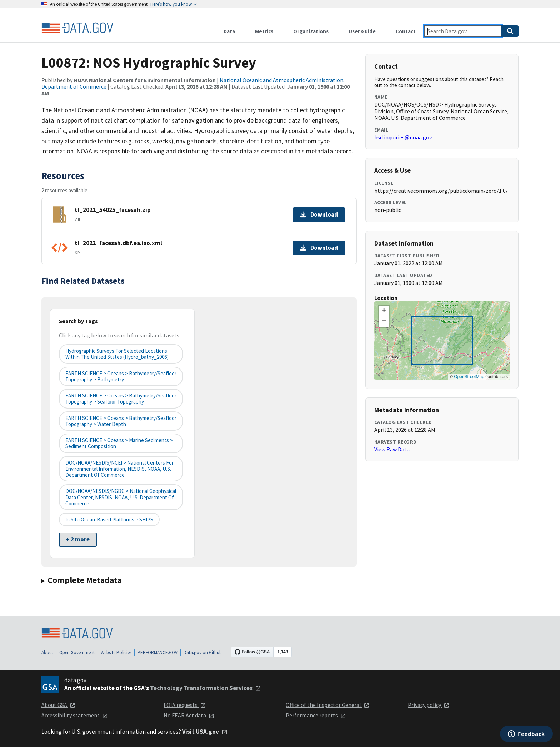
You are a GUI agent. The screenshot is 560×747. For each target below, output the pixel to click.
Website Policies (116, 652)
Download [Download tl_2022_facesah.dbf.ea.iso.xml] (319, 248)
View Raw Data (392, 449)
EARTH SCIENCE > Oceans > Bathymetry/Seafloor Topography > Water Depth (121, 421)
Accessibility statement (75, 715)
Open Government (77, 652)
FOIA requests (185, 705)
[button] (384, 311)
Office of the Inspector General (327, 705)
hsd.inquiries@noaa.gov (403, 137)
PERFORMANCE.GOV (157, 652)
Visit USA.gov (205, 732)
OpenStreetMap (469, 377)
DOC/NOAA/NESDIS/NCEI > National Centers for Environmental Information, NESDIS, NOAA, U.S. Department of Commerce (119, 469)
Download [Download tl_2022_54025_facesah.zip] (319, 214)
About (47, 652)
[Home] (77, 28)
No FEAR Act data (189, 715)
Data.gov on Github (203, 652)
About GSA (58, 705)
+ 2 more (78, 539)
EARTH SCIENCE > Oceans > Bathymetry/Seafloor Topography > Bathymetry (121, 376)
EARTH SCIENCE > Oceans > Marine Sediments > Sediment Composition (119, 443)
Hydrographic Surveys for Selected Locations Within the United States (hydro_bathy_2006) (117, 354)
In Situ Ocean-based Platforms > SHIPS (109, 520)
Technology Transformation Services (206, 688)
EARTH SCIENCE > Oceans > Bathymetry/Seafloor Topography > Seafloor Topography (121, 399)
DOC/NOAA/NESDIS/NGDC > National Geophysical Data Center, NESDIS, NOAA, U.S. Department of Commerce (121, 497)
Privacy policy (429, 705)
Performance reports (316, 715)
